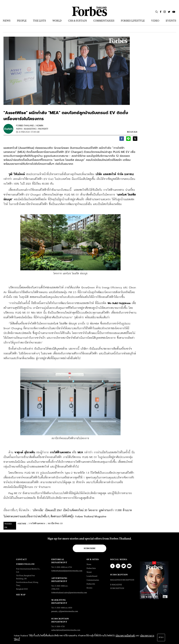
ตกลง (161, 637)
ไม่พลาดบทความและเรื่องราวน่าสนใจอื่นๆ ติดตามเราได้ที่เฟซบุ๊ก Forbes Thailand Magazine (55, 517)
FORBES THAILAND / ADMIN (30, 126)
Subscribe (90, 548)
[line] (128, 139)
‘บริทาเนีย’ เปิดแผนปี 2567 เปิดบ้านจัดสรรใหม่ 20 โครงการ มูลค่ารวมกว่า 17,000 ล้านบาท (82, 510)
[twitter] (135, 139)
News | (20, 129)
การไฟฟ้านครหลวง (37, 524)
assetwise (22, 524)
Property (43, 129)
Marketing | (31, 129)
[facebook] (122, 139)
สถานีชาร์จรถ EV (55, 524)
